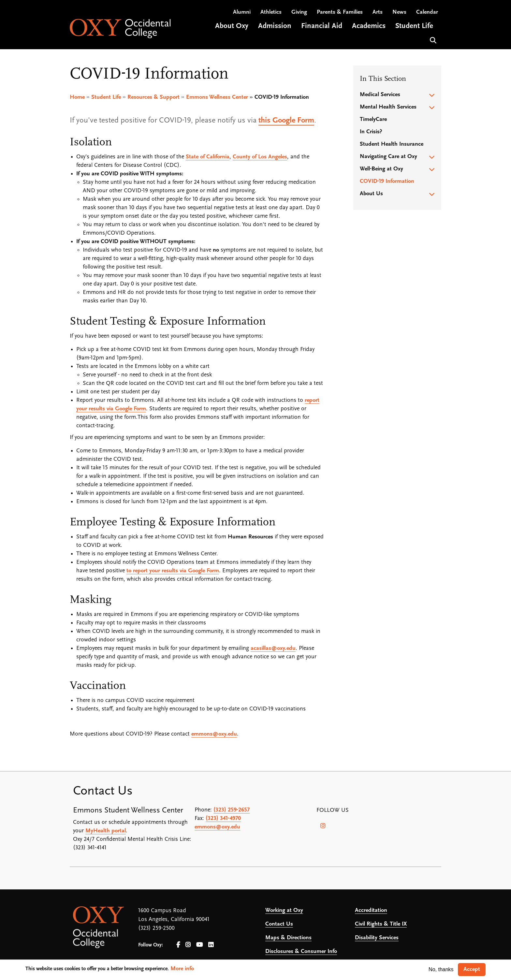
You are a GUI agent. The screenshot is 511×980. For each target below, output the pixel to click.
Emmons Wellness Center (217, 98)
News (399, 13)
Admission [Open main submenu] (275, 27)
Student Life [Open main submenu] (414, 27)
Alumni (242, 13)
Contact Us (279, 924)
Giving (299, 13)
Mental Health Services (388, 107)
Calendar (427, 13)
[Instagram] (323, 826)
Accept (472, 969)
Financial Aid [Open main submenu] (322, 27)
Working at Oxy (284, 911)
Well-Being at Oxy (381, 169)
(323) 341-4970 (223, 819)
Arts (378, 13)
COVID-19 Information (387, 182)
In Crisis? (371, 132)
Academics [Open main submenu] (369, 27)
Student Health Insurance (392, 145)
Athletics (271, 13)
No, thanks (441, 969)
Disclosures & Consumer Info (301, 952)
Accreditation (371, 911)
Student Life (106, 98)
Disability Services (377, 938)
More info (182, 969)
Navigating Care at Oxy (388, 157)
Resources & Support (153, 98)
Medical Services (380, 95)
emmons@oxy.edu (214, 734)
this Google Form (286, 121)
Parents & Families (340, 13)
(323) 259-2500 (156, 929)
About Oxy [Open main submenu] (232, 27)
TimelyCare (373, 120)
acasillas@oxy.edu (273, 649)
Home (77, 98)
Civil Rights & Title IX (381, 924)
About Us (371, 194)
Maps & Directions (288, 938)
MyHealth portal (106, 831)
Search (432, 41)
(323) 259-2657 (232, 810)
